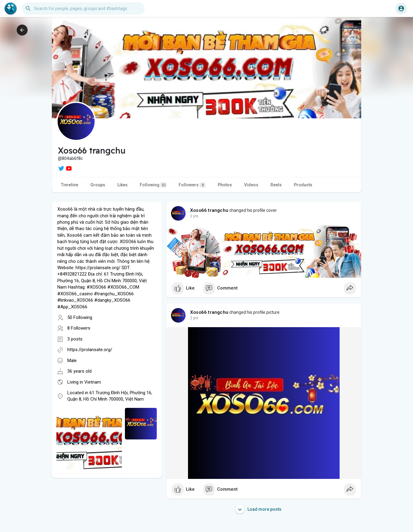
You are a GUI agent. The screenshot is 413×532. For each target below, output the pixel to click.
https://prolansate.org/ (90, 350)
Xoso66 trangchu (209, 210)
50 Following (80, 317)
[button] (83, 8)
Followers (192, 185)
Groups (98, 185)
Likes (123, 185)
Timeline (70, 185)
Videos (251, 185)
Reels (276, 185)
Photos (225, 185)
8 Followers (79, 328)
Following (153, 185)
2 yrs (194, 216)
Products (303, 185)
